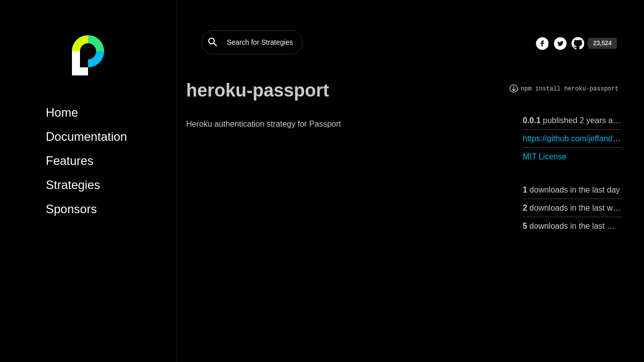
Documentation (86, 137)
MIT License (545, 157)
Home (62, 112)
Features (70, 161)
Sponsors (71, 209)
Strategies (73, 185)
